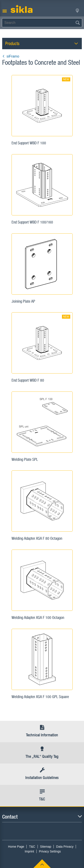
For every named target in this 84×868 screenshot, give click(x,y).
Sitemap (46, 847)
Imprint (29, 851)
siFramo (11, 56)
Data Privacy (65, 847)
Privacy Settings (50, 851)
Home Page (16, 847)
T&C (32, 847)
